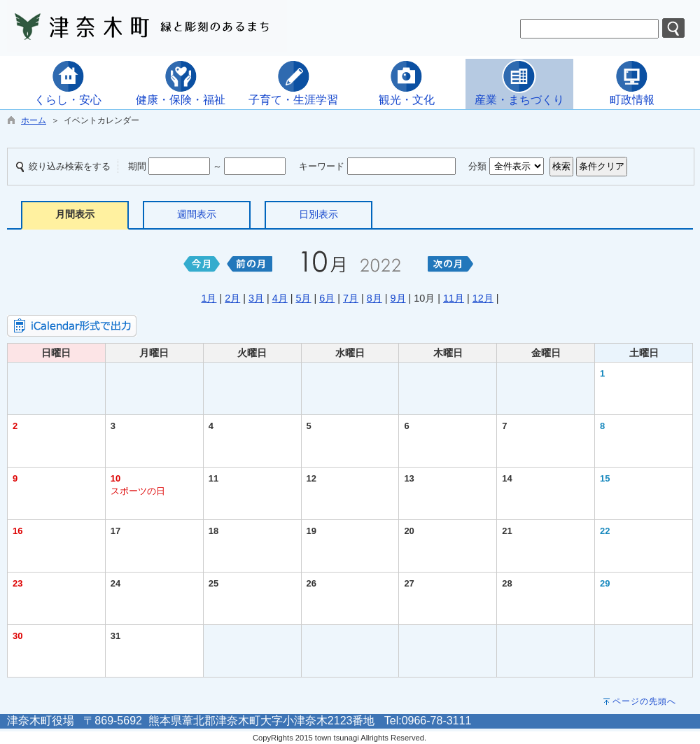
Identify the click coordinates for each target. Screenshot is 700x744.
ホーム (34, 120)
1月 (209, 298)
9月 (398, 298)
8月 (374, 298)
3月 (256, 298)
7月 (351, 298)
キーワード (322, 166)
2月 (232, 298)
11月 (454, 298)
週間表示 (197, 214)
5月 (303, 298)
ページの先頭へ (644, 701)
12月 (483, 298)
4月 (280, 298)
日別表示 (318, 214)
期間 (137, 166)
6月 (327, 298)
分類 (477, 166)
